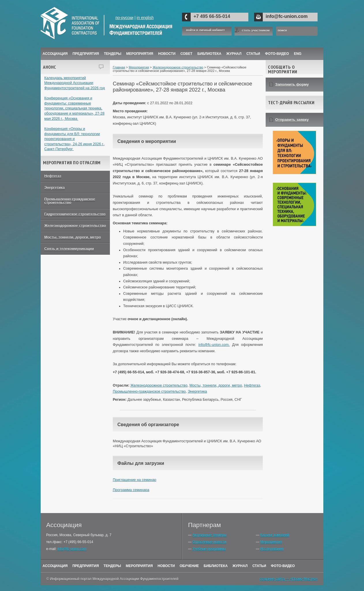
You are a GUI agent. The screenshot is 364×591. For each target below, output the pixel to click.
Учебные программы (209, 549)
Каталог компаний (275, 535)
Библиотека (209, 54)
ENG (298, 54)
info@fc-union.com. (214, 345)
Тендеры (112, 54)
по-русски (124, 18)
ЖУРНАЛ (234, 54)
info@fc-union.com (287, 16)
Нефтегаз (53, 176)
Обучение (189, 566)
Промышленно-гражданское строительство (70, 201)
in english (145, 18)
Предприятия (86, 54)
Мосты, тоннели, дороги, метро (73, 237)
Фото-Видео (277, 54)
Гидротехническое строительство (75, 214)
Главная (119, 67)
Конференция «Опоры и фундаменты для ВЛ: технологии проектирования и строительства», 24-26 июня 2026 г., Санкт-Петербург (75, 139)
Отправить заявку (292, 120)
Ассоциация (55, 54)
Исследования (272, 549)
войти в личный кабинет (205, 30)
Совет (186, 54)
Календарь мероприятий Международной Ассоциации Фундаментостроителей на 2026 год (75, 83)
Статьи (253, 54)
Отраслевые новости (209, 542)
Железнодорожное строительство (75, 226)
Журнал (240, 566)
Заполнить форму (292, 84)
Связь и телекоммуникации (69, 249)
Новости (167, 54)
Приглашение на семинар (135, 480)
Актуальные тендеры (209, 535)
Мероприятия (140, 54)
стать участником (256, 30)
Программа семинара (131, 490)
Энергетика (55, 188)
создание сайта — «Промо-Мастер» (289, 579)
